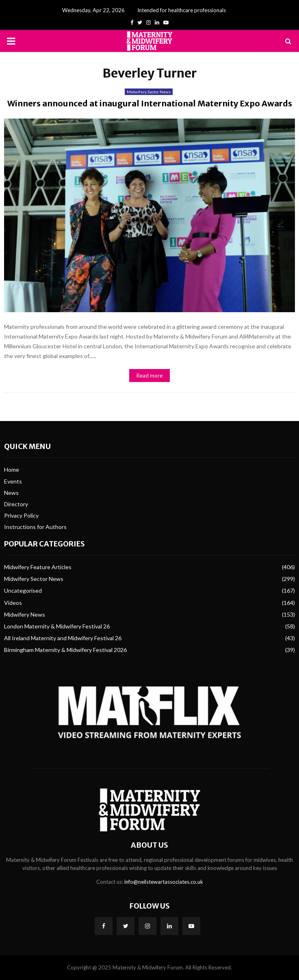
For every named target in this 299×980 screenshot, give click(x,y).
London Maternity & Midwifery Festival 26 (57, 626)
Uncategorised (23, 590)
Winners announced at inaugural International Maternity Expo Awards (150, 103)
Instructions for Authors (35, 527)
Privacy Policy (21, 515)
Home (12, 469)
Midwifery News (25, 614)
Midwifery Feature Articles (38, 567)
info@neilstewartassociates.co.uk (164, 882)
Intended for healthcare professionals (182, 10)
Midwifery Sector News (149, 92)
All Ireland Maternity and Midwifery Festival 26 (63, 638)
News (11, 493)
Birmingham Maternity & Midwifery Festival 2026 (65, 650)
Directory (16, 504)
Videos (13, 603)
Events (13, 481)
